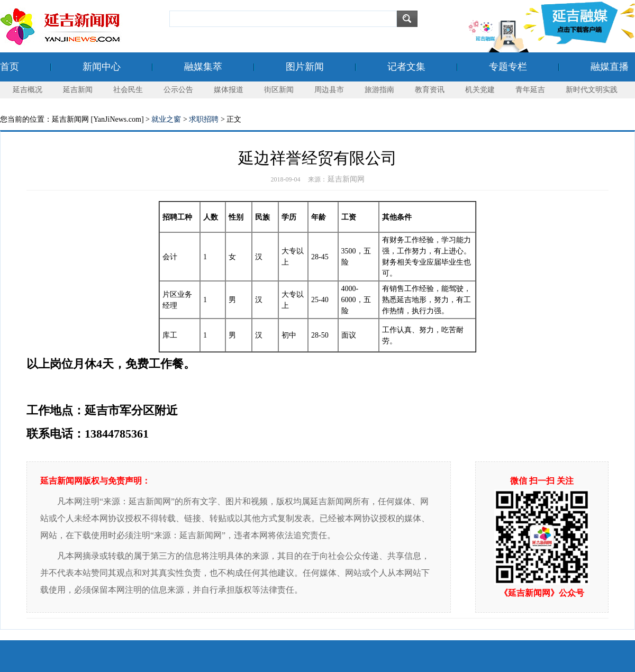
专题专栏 (508, 67)
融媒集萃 (203, 67)
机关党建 (480, 90)
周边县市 (329, 90)
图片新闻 (305, 67)
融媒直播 (610, 67)
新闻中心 (102, 67)
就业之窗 (166, 119)
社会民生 (128, 90)
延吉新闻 (78, 90)
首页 (10, 67)
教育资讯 (430, 90)
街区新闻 (279, 90)
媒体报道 (229, 90)
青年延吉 (530, 90)
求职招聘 (204, 119)
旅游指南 (379, 90)
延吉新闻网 (346, 179)
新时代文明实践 (592, 90)
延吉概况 (28, 90)
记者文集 (406, 67)
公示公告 (178, 90)
